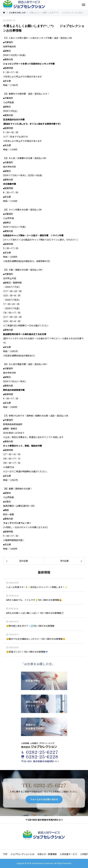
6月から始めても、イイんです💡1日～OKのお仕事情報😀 (34, 600)
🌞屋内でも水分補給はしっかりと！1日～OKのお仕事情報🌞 (36, 639)
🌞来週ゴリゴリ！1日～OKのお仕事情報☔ (27, 652)
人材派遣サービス (68, 854)
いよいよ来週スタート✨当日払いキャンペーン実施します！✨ (37, 587)
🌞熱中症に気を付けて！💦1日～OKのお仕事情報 (30, 626)
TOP (5, 854)
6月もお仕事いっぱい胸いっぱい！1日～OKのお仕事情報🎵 (35, 613)
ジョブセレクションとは (22, 854)
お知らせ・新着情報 (47, 854)
